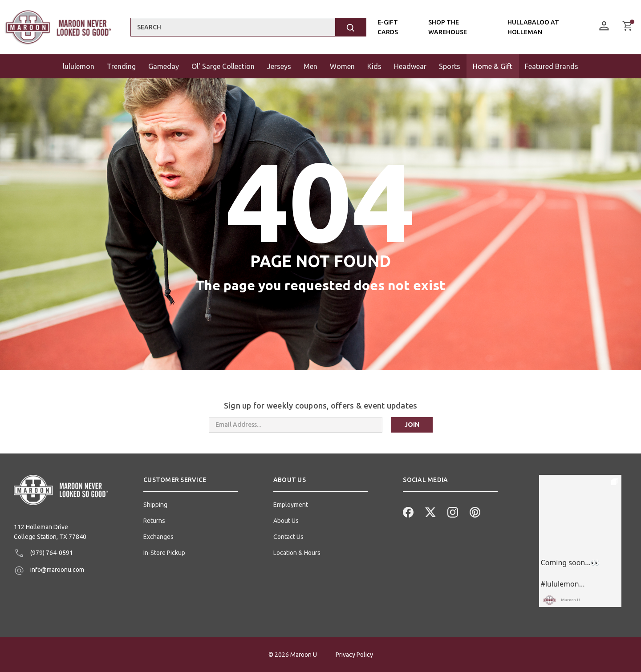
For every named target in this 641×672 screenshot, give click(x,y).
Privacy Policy (354, 655)
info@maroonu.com (49, 571)
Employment (291, 505)
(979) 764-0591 (43, 553)
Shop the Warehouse (448, 27)
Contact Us (288, 537)
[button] (191, 483)
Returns (154, 521)
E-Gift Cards (388, 27)
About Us (286, 521)
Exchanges (158, 537)
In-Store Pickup (164, 553)
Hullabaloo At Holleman (533, 27)
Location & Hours (297, 553)
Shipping (155, 505)
